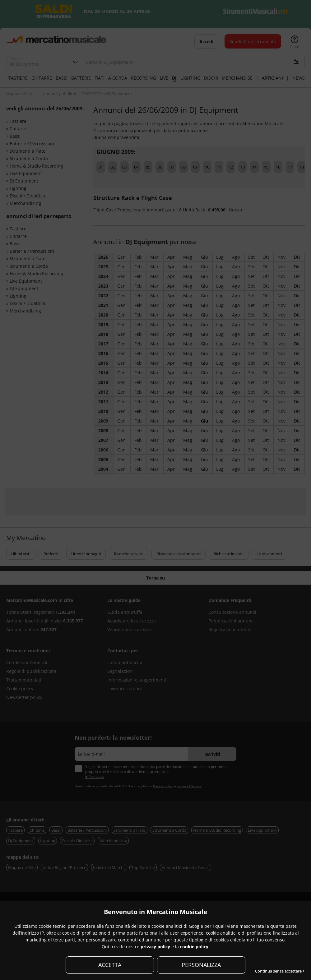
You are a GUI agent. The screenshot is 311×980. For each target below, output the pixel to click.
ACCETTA (110, 965)
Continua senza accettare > (280, 971)
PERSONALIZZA (201, 965)
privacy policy (155, 947)
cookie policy (194, 947)
